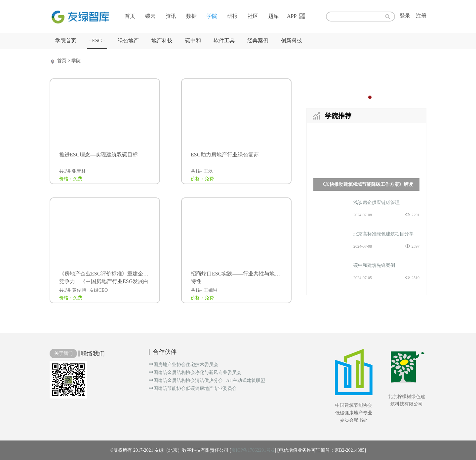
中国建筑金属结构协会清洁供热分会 (186, 381)
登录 (405, 16)
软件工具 (224, 41)
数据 (191, 16)
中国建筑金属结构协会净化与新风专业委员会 (195, 373)
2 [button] (370, 97)
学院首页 (66, 41)
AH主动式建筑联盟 (246, 381)
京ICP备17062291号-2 (253, 450)
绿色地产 (128, 41)
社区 (253, 16)
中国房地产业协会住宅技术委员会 (183, 365)
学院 (212, 16)
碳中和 (193, 41)
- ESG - (97, 41)
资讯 (171, 16)
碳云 (150, 16)
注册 (421, 16)
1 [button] (363, 97)
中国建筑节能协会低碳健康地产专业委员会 (193, 389)
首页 (130, 16)
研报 (232, 16)
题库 (273, 16)
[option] (366, 78)
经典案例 (258, 41)
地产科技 (162, 41)
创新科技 (292, 41)
